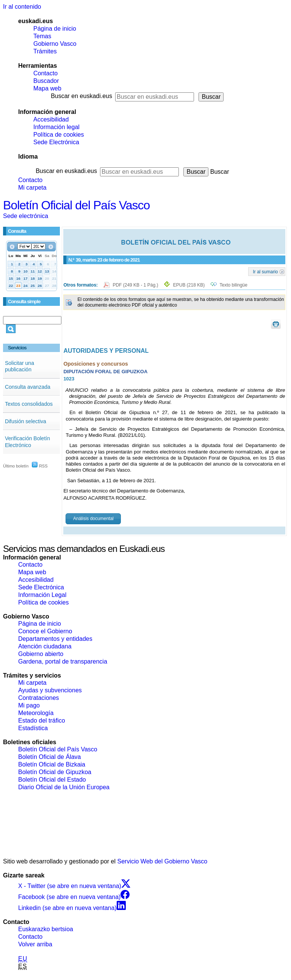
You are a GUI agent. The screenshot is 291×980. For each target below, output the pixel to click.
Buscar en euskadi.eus (81, 96)
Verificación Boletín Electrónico (27, 442)
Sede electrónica (26, 216)
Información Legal (42, 595)
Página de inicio (55, 29)
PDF (136, 285)
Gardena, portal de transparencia (63, 661)
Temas (42, 36)
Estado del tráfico (42, 721)
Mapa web (47, 88)
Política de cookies (59, 135)
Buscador (46, 81)
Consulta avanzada (28, 387)
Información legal (56, 127)
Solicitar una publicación (20, 366)
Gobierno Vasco (55, 44)
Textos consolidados (29, 404)
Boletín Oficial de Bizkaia (52, 764)
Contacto (45, 73)
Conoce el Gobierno (45, 631)
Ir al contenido (22, 7)
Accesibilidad (51, 119)
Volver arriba (35, 944)
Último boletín (16, 466)
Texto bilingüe (234, 285)
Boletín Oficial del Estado (52, 780)
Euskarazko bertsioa (46, 929)
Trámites (45, 51)
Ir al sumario (266, 271)
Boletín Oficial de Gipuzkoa (55, 772)
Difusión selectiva (26, 421)
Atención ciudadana (45, 646)
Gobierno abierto (41, 654)
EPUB (189, 285)
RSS (40, 466)
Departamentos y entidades (55, 639)
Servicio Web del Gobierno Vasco (163, 861)
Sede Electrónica (56, 142)
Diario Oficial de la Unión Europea (64, 787)
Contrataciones (39, 698)
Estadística (33, 728)
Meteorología (36, 713)
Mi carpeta (32, 188)
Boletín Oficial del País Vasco (76, 205)
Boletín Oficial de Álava (49, 757)
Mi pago (29, 705)
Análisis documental (93, 519)
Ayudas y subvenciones (50, 690)
